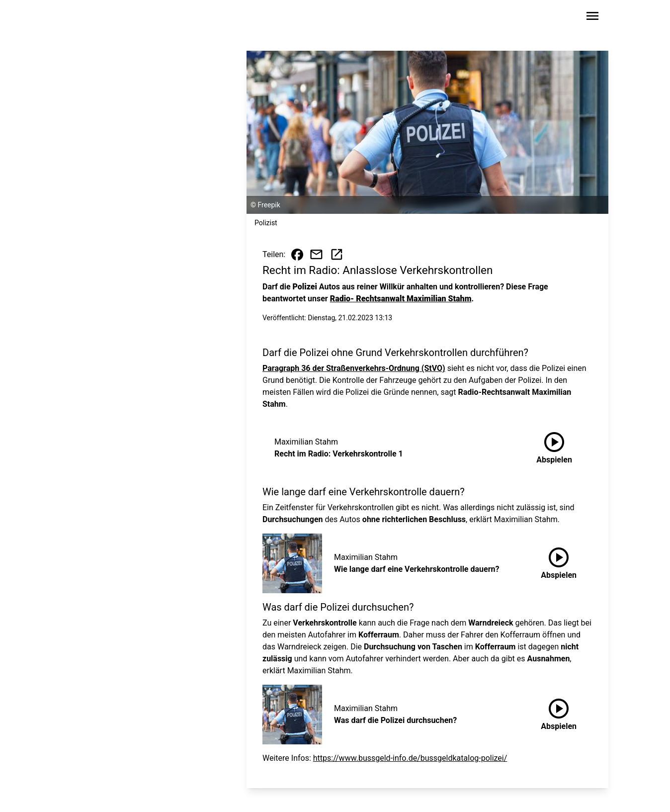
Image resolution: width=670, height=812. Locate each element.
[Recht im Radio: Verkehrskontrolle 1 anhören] (554, 448)
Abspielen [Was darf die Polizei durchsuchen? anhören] (559, 713)
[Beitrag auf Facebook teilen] (297, 255)
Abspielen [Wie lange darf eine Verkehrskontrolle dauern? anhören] (559, 561)
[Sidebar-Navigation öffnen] (592, 18)
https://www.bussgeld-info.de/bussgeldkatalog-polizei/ (410, 758)
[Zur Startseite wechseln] (93, 18)
